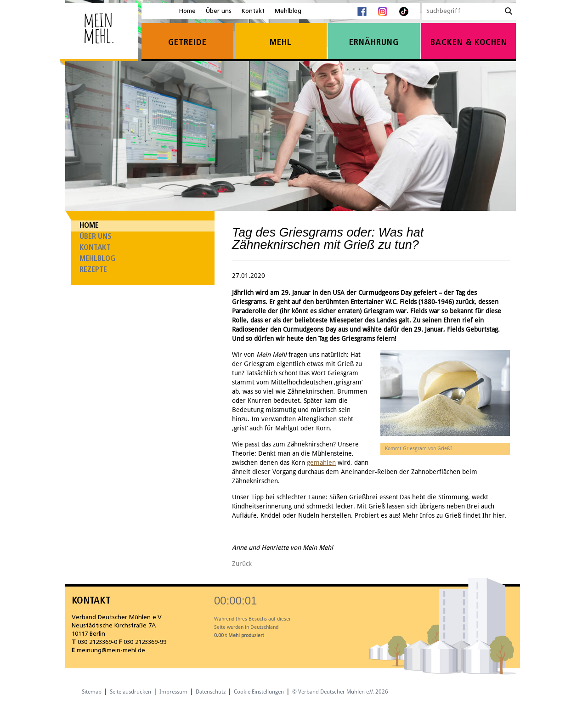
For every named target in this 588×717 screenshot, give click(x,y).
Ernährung (374, 43)
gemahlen (321, 463)
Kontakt (253, 11)
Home (187, 11)
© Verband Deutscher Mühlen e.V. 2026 (340, 692)
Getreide (187, 43)
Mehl (281, 43)
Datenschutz (211, 692)
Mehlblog (288, 11)
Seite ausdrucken (130, 692)
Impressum (173, 692)
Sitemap (92, 692)
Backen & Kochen (469, 43)
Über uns (219, 11)
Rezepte (93, 270)
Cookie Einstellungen (259, 692)
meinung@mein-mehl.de (111, 651)
